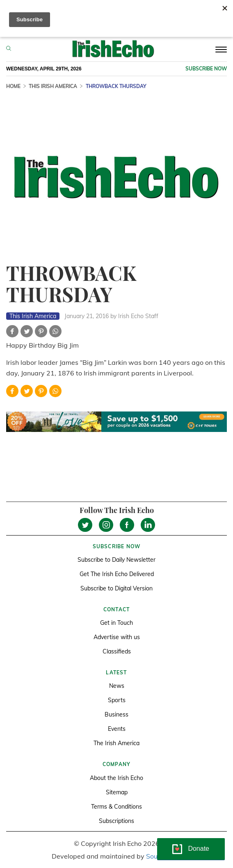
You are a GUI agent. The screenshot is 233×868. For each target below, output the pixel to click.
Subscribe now (206, 69)
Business (116, 714)
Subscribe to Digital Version (116, 588)
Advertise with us (117, 637)
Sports (117, 700)
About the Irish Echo (116, 778)
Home (13, 86)
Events (117, 729)
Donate (199, 849)
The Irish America (116, 743)
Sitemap (117, 792)
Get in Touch (116, 623)
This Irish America (53, 86)
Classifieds (117, 651)
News (117, 686)
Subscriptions (116, 821)
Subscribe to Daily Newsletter (116, 560)
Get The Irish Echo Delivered (117, 574)
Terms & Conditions (116, 807)
